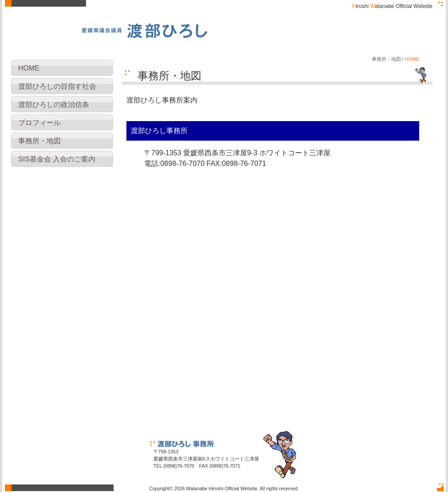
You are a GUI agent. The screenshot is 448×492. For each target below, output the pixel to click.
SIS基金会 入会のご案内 (57, 159)
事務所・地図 (39, 141)
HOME (29, 68)
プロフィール (39, 123)
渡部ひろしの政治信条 (54, 104)
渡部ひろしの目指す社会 (57, 86)
